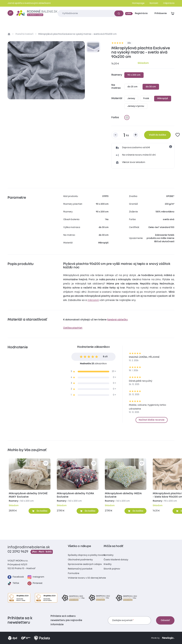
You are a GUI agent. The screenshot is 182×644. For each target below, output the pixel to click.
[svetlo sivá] (127, 118)
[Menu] (10, 13)
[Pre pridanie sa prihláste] (178, 135)
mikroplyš (93, 300)
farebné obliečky (117, 320)
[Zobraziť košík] (173, 14)
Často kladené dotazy (116, 560)
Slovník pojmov (112, 569)
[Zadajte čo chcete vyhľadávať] (91, 13)
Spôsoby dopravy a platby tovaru (87, 555)
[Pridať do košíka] (40, 511)
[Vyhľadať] (119, 13)
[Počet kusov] (126, 135)
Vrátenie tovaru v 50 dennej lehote (87, 578)
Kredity (108, 564)
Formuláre (74, 573)
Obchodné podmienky (80, 560)
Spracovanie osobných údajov (85, 564)
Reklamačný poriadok (80, 569)
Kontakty (109, 555)
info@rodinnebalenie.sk (29, 547)
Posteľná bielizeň (24, 34)
